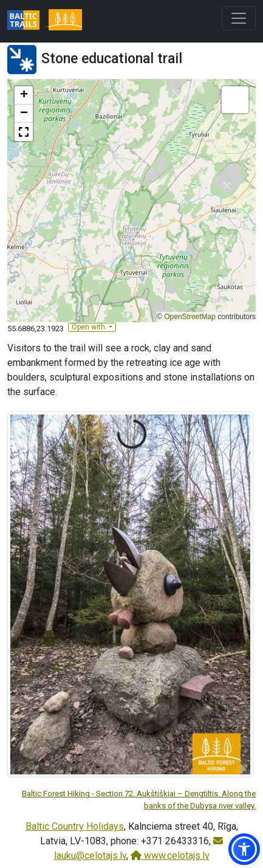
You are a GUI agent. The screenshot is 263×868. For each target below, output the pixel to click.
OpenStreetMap (190, 317)
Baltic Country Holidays (75, 826)
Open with (89, 327)
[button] (24, 95)
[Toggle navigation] (239, 18)
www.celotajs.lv (170, 856)
